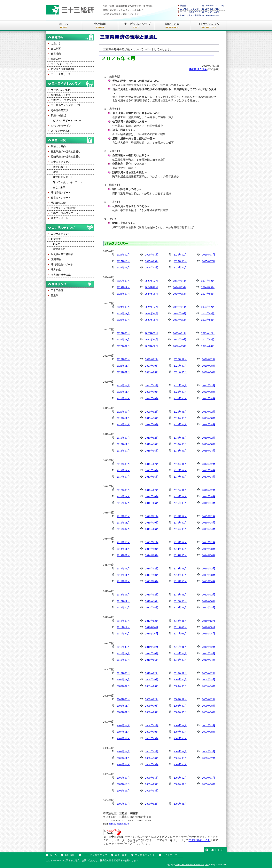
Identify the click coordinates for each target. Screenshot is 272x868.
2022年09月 (180, 340)
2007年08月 (209, 732)
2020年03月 (123, 412)
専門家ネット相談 (61, 95)
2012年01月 (180, 621)
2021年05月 (180, 372)
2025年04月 (180, 268)
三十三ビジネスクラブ (95, 855)
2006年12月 (209, 752)
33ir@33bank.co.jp (119, 824)
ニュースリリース (61, 74)
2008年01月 (180, 725)
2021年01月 (180, 386)
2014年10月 (152, 549)
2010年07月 (123, 660)
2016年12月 (209, 490)
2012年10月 (152, 601)
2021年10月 (152, 366)
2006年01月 (152, 778)
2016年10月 (152, 496)
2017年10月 (152, 470)
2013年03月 (123, 595)
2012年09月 (180, 601)
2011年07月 (123, 634)
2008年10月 (152, 706)
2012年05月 (180, 608)
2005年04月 (152, 791)
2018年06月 (152, 451)
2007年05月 (152, 738)
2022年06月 (151, 346)
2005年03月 (123, 804)
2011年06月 (152, 634)
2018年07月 (123, 451)
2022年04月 (208, 346)
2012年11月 (123, 601)
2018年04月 (209, 451)
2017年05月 (180, 477)
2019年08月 (209, 418)
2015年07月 (123, 529)
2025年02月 (151, 281)
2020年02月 (152, 412)
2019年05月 (180, 424)
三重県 (55, 295)
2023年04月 (208, 320)
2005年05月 (123, 791)
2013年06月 (152, 581)
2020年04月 (209, 398)
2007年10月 (152, 732)
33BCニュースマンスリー (65, 100)
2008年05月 (180, 712)
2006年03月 (123, 778)
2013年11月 (123, 575)
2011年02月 (152, 647)
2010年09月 (180, 654)
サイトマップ (170, 855)
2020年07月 (123, 398)
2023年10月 (151, 314)
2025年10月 (123, 261)
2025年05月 (152, 268)
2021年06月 (152, 372)
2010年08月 (209, 654)
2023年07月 (123, 320)
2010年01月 (180, 673)
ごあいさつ (57, 43)
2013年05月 (180, 581)
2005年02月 (152, 804)
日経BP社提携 (59, 115)
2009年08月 (209, 680)
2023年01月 (180, 333)
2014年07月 (123, 555)
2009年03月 (123, 699)
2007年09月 (180, 732)
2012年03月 (123, 621)
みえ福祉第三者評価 (62, 254)
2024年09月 (180, 287)
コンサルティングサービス (66, 105)
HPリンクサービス (61, 126)
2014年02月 (152, 569)
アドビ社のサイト (199, 840)
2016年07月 (123, 503)
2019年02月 (152, 438)
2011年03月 (123, 647)
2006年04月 (180, 764)
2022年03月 (123, 359)
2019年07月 (123, 424)
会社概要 (56, 49)
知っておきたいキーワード (68, 182)
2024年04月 (208, 294)
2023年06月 (151, 320)
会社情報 (70, 855)
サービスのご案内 (61, 90)
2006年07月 (209, 758)
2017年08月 (209, 470)
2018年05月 (180, 451)
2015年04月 (209, 529)
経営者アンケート (61, 198)
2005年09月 (152, 784)
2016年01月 (180, 516)
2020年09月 (180, 392)
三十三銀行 (57, 290)
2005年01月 (180, 804)
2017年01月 (180, 490)
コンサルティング (61, 234)
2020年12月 (209, 386)
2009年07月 (123, 686)
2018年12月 (209, 438)
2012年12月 (209, 595)
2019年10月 (152, 418)
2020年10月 (152, 392)
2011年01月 (180, 647)
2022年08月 (208, 340)
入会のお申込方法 (61, 131)
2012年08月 (209, 601)
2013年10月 (152, 575)
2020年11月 (123, 392)
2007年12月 (209, 725)
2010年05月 (180, 660)
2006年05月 (152, 764)
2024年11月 (123, 287)
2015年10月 (152, 523)
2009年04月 (209, 686)
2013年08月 (209, 575)
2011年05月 (180, 634)
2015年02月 (152, 542)
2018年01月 (180, 464)
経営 (55, 172)
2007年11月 (123, 732)
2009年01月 (180, 699)
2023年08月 (208, 314)
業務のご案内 (58, 146)
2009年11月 (123, 680)
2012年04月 (209, 608)
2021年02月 (152, 386)
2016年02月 (152, 516)
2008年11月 (123, 706)
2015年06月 (152, 529)
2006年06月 (123, 764)
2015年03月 (123, 542)
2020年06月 (152, 398)
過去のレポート (60, 218)
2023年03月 (123, 333)
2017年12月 (209, 464)
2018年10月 (152, 444)
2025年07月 (209, 261)
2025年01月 (180, 281)
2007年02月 (152, 752)
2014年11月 (123, 549)
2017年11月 (123, 470)
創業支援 (56, 239)
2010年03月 (123, 673)
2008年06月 (152, 712)
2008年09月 (180, 706)
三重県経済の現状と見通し (66, 152)
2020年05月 (180, 398)
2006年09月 (180, 758)
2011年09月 (180, 627)
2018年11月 (123, 444)
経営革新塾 (59, 249)
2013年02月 (152, 595)
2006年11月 (123, 758)
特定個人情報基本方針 (63, 69)
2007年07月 (123, 738)
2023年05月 (180, 320)
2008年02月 (152, 725)
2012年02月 (152, 621)
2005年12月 (180, 778)
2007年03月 (123, 752)
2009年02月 (152, 699)
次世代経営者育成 (61, 275)
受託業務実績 (58, 203)
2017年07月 (123, 477)
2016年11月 (123, 496)
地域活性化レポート (62, 265)
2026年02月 (123, 255)
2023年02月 (151, 333)
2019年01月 (180, 438)
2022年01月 (180, 359)
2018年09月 (180, 444)
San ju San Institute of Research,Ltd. (192, 864)
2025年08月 (180, 261)
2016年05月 (180, 503)
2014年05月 (180, 555)
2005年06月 (209, 784)
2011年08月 (209, 627)
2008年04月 (209, 712)
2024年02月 (151, 307)
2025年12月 (180, 255)
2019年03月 (123, 438)
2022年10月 (151, 340)
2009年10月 (152, 680)
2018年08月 (209, 444)
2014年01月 (180, 569)
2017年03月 (123, 490)
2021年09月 (180, 366)
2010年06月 (152, 660)
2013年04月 (209, 581)
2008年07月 (123, 712)
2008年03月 (123, 725)
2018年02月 (152, 464)
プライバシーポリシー (63, 64)
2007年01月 (180, 752)
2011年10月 (152, 627)
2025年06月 (123, 268)
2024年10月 (151, 287)
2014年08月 (209, 549)
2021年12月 (209, 359)
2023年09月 (180, 314)
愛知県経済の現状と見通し (66, 157)
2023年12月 (208, 307)
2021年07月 (123, 372)
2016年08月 (209, 496)
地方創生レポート (63, 177)
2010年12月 (209, 647)
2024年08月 (208, 287)
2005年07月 (180, 784)
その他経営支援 (60, 110)
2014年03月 (123, 569)
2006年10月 (152, 758)
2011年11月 (123, 627)
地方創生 (56, 270)
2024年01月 (180, 307)
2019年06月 (152, 424)
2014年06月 (152, 555)
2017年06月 (152, 477)
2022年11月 (123, 340)
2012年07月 (123, 608)
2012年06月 (152, 608)
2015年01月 (180, 542)
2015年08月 (209, 523)
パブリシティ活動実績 (63, 208)
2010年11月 (123, 654)
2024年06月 (151, 294)
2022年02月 (152, 359)
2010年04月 (209, 660)
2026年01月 (152, 255)
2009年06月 (152, 686)
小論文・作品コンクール (64, 213)
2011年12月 (209, 621)
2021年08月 (209, 366)
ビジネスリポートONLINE (67, 121)
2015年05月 (180, 529)
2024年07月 (123, 294)
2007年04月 (180, 738)
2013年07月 (123, 581)
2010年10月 (152, 654)
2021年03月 (123, 386)
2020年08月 (209, 392)
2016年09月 (180, 496)
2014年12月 (209, 542)
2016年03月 (123, 516)
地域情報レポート (61, 193)
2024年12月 (208, 281)
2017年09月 (180, 470)
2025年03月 (123, 281)
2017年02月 (152, 490)
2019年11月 (123, 418)
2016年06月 (152, 503)
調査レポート (60, 167)
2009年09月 (180, 680)
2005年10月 (123, 784)
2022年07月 (123, 346)
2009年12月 (209, 673)
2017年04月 (209, 477)
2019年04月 (209, 424)
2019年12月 (209, 412)
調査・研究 (121, 855)
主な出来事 (59, 187)
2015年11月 (123, 523)
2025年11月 (209, 255)
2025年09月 (152, 261)
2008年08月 (209, 706)
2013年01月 (180, 595)
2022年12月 (208, 333)
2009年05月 (180, 686)
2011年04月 (209, 634)
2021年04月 (209, 372)
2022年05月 (180, 346)
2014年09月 (180, 549)
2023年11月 (123, 314)
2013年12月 (209, 569)
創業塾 (57, 244)
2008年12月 (209, 699)
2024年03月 (123, 307)
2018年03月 (123, 464)
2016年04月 (209, 503)
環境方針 (56, 59)
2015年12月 (209, 516)
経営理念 (56, 54)
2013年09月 (180, 575)
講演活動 (56, 259)
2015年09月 (180, 523)
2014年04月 (209, 555)
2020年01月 (180, 412)
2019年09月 (180, 418)
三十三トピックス (61, 162)
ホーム (53, 855)
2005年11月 (209, 778)
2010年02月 (152, 673)
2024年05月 (180, 294)
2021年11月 (123, 366)
